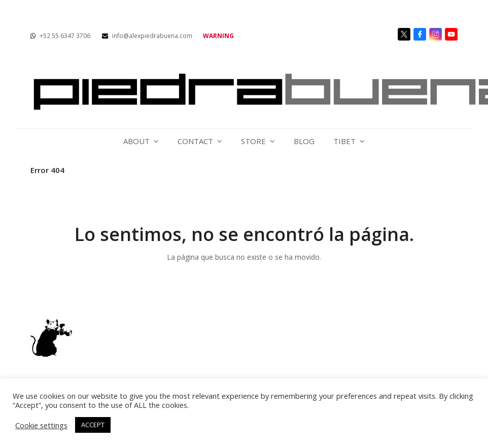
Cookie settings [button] (41, 425)
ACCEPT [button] (93, 425)
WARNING (218, 36)
